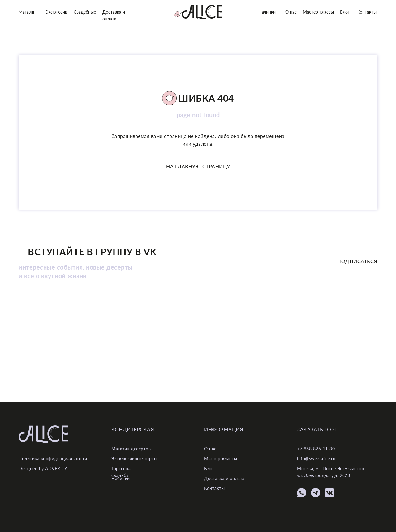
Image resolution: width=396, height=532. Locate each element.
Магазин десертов (131, 449)
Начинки (267, 12)
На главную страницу (198, 166)
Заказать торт (317, 429)
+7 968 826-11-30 (316, 449)
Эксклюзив (56, 12)
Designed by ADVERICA (43, 468)
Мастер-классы (318, 12)
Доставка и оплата (224, 478)
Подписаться (357, 261)
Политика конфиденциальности (53, 459)
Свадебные (85, 12)
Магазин (27, 12)
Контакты (367, 12)
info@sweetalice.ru (316, 459)
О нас (291, 12)
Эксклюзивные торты (134, 459)
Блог (345, 12)
